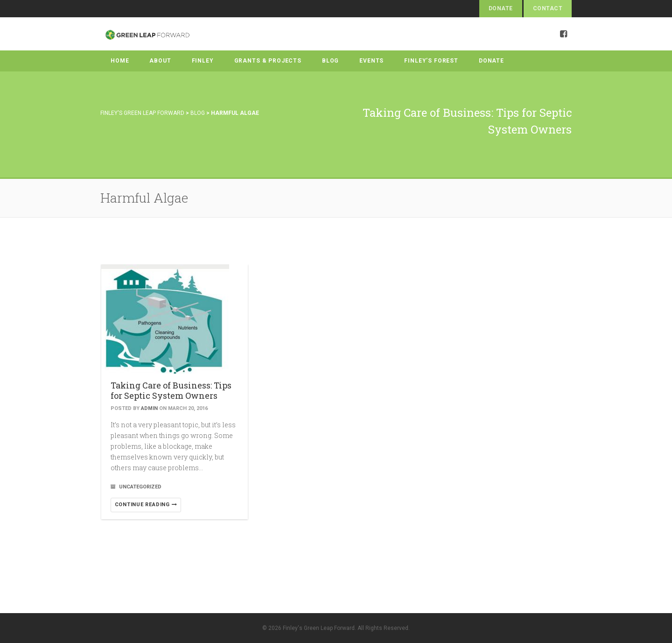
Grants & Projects (268, 61)
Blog (330, 61)
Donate (501, 8)
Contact (548, 8)
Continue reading (146, 505)
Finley (203, 61)
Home (120, 61)
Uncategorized (140, 487)
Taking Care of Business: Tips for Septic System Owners (171, 390)
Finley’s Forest (431, 61)
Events (371, 61)
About (160, 61)
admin (149, 408)
